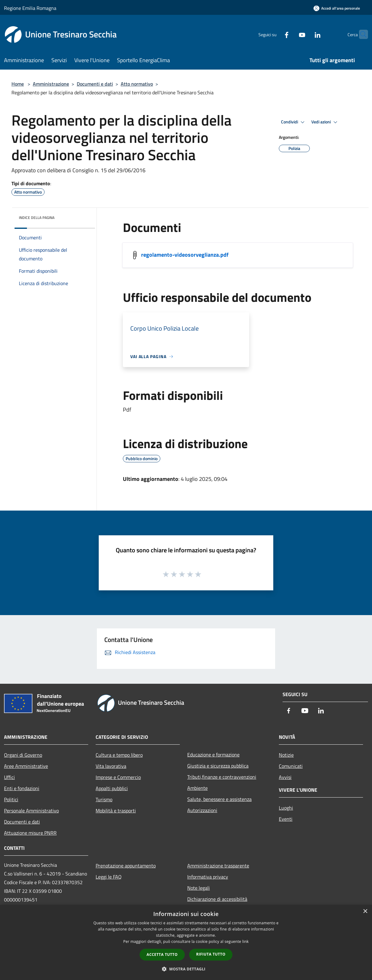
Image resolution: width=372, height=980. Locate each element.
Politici (11, 799)
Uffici (9, 777)
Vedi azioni (325, 122)
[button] (186, 969)
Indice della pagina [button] (37, 218)
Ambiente (197, 788)
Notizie (286, 755)
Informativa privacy (208, 877)
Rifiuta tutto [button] (211, 954)
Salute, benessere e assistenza (219, 799)
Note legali (199, 888)
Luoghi (286, 808)
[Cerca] (361, 34)
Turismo (104, 799)
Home (18, 84)
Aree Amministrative (26, 766)
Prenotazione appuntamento (126, 866)
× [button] (365, 912)
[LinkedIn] (305, 34)
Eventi (286, 819)
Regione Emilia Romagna (30, 8)
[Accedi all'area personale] (337, 8)
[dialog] (186, 942)
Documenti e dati (95, 84)
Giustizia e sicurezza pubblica (218, 766)
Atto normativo (137, 84)
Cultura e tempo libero (119, 755)
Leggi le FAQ (109, 877)
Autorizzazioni (202, 810)
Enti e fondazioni (22, 788)
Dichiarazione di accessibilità (217, 899)
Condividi (294, 122)
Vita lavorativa (111, 766)
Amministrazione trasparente (218, 866)
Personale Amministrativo (31, 811)
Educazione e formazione (213, 755)
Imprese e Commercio (118, 777)
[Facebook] (275, 34)
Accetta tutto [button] (162, 954)
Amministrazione (51, 84)
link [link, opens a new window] (246, 941)
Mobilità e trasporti (116, 811)
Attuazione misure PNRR (30, 833)
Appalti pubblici (112, 788)
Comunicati (291, 766)
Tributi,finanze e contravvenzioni (222, 777)
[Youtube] (290, 34)
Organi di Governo (23, 755)
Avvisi (285, 777)
